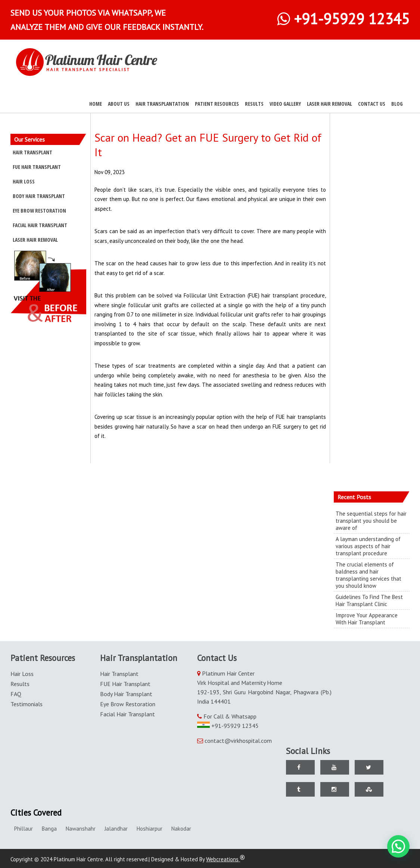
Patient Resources (217, 104)
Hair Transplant (32, 152)
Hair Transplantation (162, 104)
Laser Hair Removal (329, 104)
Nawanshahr (81, 829)
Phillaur (24, 829)
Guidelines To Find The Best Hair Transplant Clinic (369, 600)
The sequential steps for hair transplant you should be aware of (371, 521)
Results (254, 104)
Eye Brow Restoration (39, 211)
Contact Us (372, 104)
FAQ (16, 694)
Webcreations (225, 859)
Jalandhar (116, 829)
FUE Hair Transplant (37, 167)
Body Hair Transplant (39, 196)
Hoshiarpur (150, 829)
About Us (119, 104)
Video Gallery (285, 104)
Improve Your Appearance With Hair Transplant (367, 619)
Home (96, 104)
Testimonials (27, 704)
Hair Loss (24, 181)
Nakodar (181, 829)
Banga (49, 829)
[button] (398, 846)
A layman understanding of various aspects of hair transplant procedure (368, 546)
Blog (397, 104)
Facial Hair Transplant (40, 225)
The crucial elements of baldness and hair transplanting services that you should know (368, 575)
